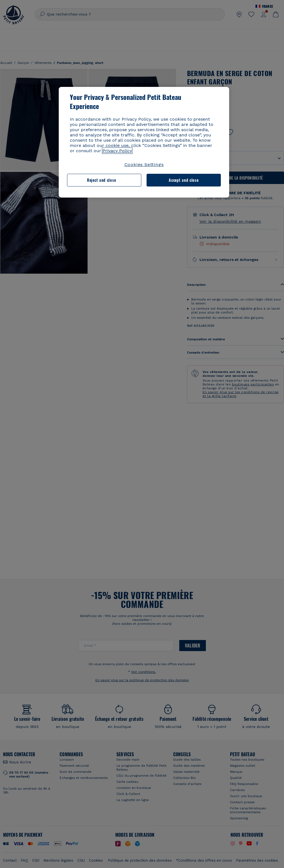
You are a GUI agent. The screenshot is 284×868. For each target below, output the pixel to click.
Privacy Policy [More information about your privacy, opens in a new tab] (117, 151)
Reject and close (101, 180)
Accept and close (184, 180)
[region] (144, 142)
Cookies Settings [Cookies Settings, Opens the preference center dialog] (144, 164)
